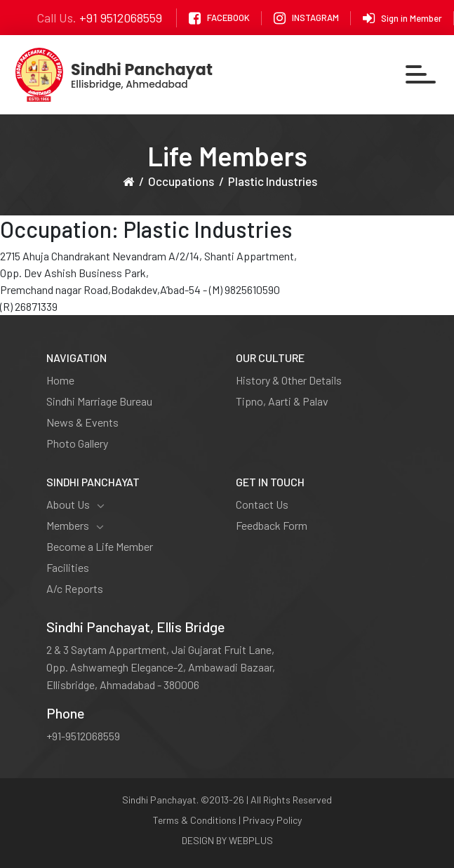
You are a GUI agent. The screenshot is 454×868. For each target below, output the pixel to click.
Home (60, 380)
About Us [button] (75, 505)
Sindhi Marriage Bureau (99, 401)
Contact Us (262, 504)
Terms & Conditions (195, 820)
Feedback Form (272, 525)
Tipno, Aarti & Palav (282, 401)
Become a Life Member (100, 546)
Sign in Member (402, 18)
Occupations (181, 181)
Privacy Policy (272, 820)
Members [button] (75, 526)
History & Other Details (289, 380)
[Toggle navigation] (421, 75)
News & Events (82, 422)
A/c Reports (75, 588)
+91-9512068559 (83, 736)
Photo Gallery (77, 443)
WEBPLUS (251, 840)
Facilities (68, 567)
